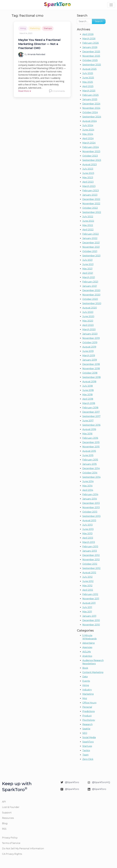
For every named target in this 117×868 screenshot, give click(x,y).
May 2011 (87, 612)
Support (7, 813)
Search (82, 16)
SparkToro (88, 742)
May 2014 (87, 486)
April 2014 (88, 490)
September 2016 (91, 425)
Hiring (23, 28)
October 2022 (90, 208)
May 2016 (87, 434)
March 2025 (89, 91)
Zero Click (88, 759)
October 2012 (90, 564)
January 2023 (90, 195)
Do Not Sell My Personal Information (23, 849)
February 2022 (91, 234)
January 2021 (90, 286)
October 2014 (90, 473)
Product (87, 716)
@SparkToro (72, 782)
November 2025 (91, 56)
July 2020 (88, 312)
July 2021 (88, 260)
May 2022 (88, 225)
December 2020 (91, 290)
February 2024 (91, 147)
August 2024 (90, 121)
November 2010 (91, 625)
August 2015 (89, 451)
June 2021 (88, 264)
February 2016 (90, 438)
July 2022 (88, 217)
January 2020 (90, 334)
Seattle (86, 729)
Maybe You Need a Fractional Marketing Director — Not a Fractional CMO (39, 44)
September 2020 (92, 303)
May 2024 (88, 134)
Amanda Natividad (36, 54)
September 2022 (92, 212)
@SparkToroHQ (101, 782)
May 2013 (87, 534)
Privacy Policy (10, 838)
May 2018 (88, 395)
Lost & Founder (11, 807)
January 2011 (89, 616)
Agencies (87, 647)
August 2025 (89, 69)
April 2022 (88, 230)
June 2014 (88, 481)
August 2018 (89, 382)
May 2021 (87, 269)
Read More (25, 91)
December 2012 (91, 555)
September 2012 (91, 568)
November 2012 (91, 560)
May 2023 (88, 178)
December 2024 (91, 104)
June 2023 (88, 173)
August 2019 (89, 347)
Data (85, 677)
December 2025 (91, 52)
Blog (5, 823)
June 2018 (88, 390)
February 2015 (90, 460)
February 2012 (90, 594)
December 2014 (91, 468)
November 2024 (91, 108)
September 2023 (92, 160)
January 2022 (90, 238)
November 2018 (91, 369)
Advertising (89, 643)
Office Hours (89, 703)
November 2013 (91, 507)
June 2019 (88, 351)
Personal (87, 707)
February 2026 (91, 43)
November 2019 (91, 338)
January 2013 (90, 551)
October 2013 (90, 512)
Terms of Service (11, 843)
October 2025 (90, 60)
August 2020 (90, 308)
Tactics (86, 750)
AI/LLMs (87, 652)
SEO (85, 733)
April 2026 (88, 34)
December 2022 (91, 199)
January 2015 (90, 464)
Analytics (87, 656)
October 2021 (90, 251)
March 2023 (89, 186)
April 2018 (88, 399)
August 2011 (89, 603)
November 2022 (91, 204)
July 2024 (88, 125)
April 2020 (88, 325)
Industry (87, 690)
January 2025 (90, 99)
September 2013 (91, 516)
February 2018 (90, 408)
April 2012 (88, 590)
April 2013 (88, 538)
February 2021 (90, 282)
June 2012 (88, 581)
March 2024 (89, 143)
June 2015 (88, 455)
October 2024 (90, 112)
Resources (8, 818)
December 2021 (91, 243)
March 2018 (89, 403)
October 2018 (90, 373)
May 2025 (88, 82)
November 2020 (91, 295)
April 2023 (88, 182)
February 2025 (91, 95)
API (4, 802)
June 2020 (88, 316)
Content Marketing (93, 672)
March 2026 (89, 39)
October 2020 (90, 299)
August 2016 (89, 429)
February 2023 (91, 191)
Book (85, 668)
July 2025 (88, 73)
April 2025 (88, 86)
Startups (48, 28)
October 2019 (90, 342)
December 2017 (91, 412)
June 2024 (88, 130)
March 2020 (89, 329)
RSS (4, 829)
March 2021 (89, 277)
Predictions (89, 711)
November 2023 (91, 151)
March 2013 (89, 542)
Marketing (35, 28)
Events (86, 681)
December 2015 (91, 442)
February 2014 (90, 494)
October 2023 (90, 156)
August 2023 (90, 164)
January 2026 (90, 47)
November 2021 (91, 247)
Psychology (89, 720)
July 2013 (88, 525)
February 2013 (90, 547)
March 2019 (89, 356)
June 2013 (88, 529)
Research (88, 724)
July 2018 (88, 386)
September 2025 (92, 65)
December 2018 (91, 364)
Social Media (89, 737)
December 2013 (91, 503)
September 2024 (92, 117)
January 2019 (90, 360)
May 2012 (87, 586)
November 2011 (91, 599)
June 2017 (88, 421)
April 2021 (88, 273)
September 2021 (91, 256)
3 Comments (59, 91)
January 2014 (90, 499)
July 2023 (88, 169)
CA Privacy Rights (12, 854)
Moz (85, 698)
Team (85, 755)
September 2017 (91, 416)
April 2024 (88, 138)
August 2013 (89, 520)
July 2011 (87, 607)
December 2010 (91, 620)
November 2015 (91, 447)
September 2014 (91, 477)
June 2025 (88, 78)
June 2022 (88, 221)
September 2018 (92, 377)
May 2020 (88, 321)
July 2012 (88, 577)
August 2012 (89, 573)
